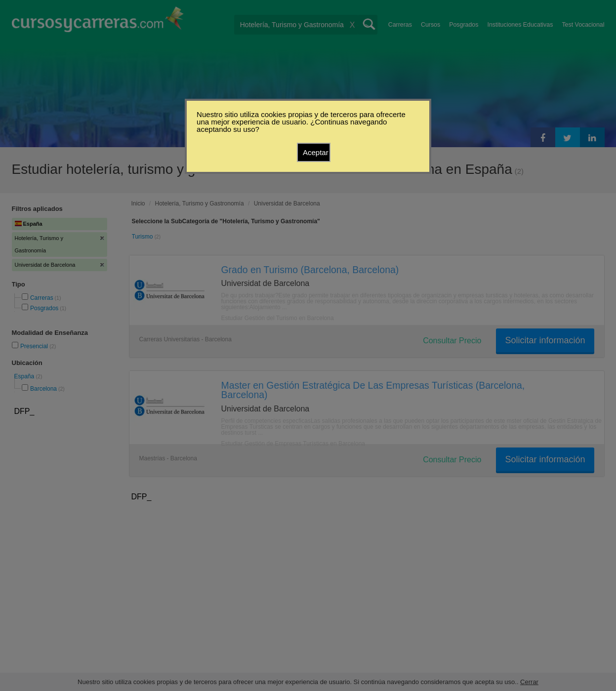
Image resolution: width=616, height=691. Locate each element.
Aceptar (316, 152)
